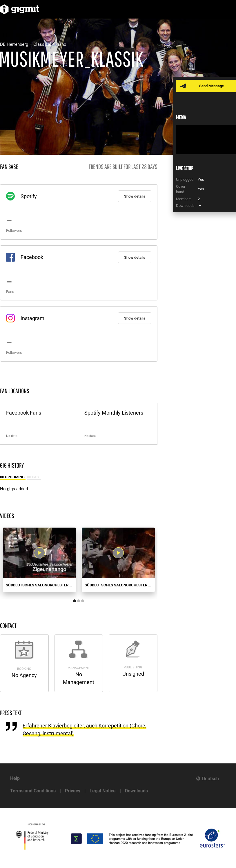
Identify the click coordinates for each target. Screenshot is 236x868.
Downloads (136, 791)
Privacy (73, 791)
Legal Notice (103, 791)
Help (15, 778)
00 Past (34, 477)
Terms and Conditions (33, 791)
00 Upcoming (13, 477)
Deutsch (210, 779)
